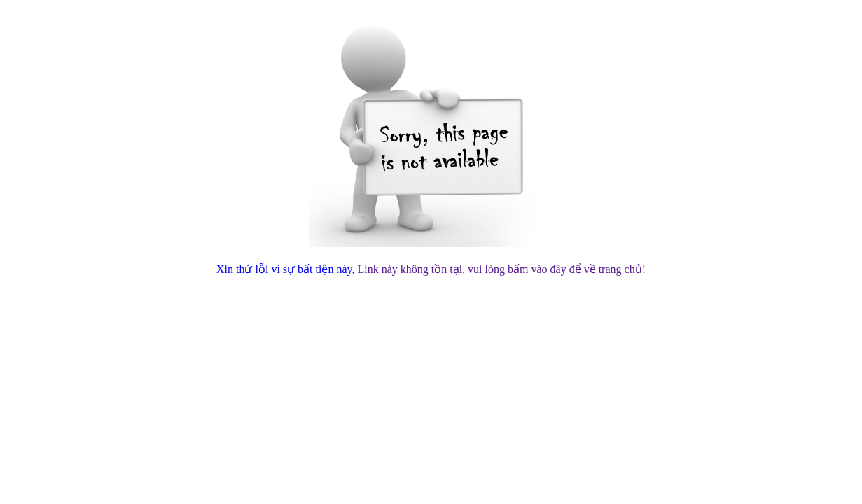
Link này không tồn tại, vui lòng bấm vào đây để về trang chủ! (501, 269)
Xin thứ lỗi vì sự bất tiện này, (287, 269)
